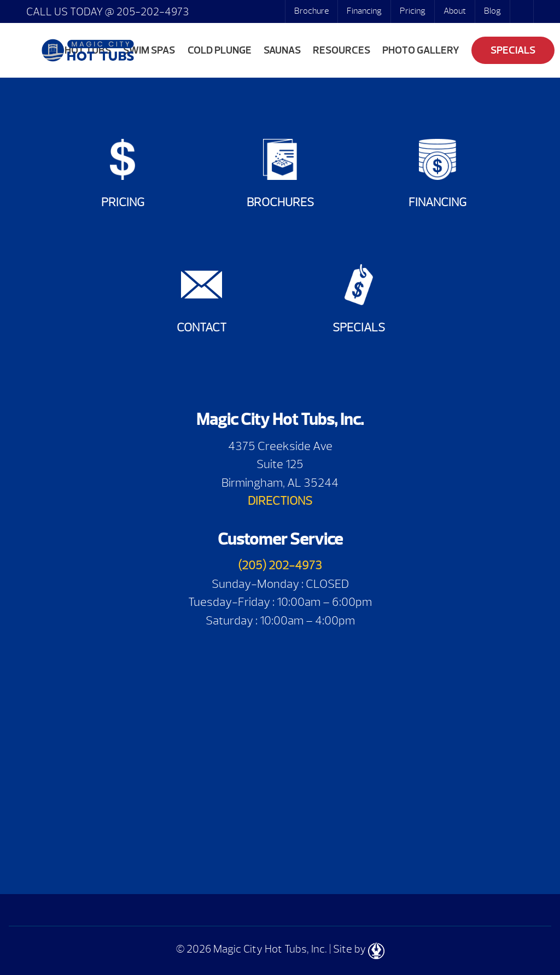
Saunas (282, 50)
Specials (513, 50)
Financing (364, 11)
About (455, 11)
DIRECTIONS (280, 501)
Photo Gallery (421, 50)
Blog (492, 11)
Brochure (311, 11)
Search (523, 11)
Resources (342, 50)
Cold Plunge (220, 50)
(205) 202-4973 (280, 565)
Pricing (413, 11)
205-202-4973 (151, 12)
